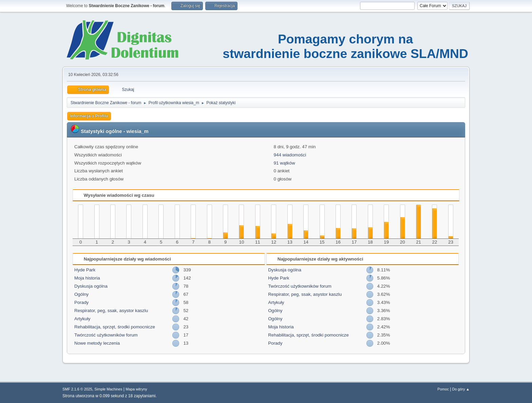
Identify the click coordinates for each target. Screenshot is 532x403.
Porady (81, 302)
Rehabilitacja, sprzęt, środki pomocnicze (115, 327)
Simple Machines (108, 389)
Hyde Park (85, 270)
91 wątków (284, 163)
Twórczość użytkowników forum (106, 335)
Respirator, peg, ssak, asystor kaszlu (111, 311)
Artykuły (82, 319)
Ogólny (81, 294)
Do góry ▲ (461, 389)
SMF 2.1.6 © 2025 (77, 389)
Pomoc (443, 389)
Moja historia (87, 278)
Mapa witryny (136, 389)
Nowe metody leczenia (97, 343)
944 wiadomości (290, 155)
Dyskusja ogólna (91, 286)
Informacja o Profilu (89, 116)
